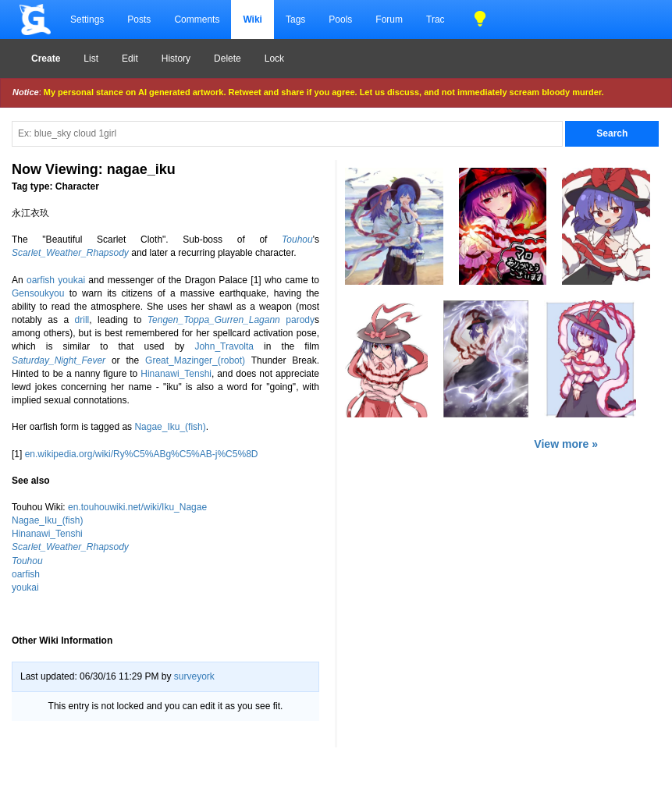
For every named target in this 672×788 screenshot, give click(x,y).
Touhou (297, 240)
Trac (436, 20)
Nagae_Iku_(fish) (170, 427)
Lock (274, 59)
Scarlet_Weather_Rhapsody (70, 253)
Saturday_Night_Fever (59, 360)
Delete (228, 59)
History (176, 59)
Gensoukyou (38, 293)
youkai (71, 280)
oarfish (41, 280)
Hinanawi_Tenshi (176, 374)
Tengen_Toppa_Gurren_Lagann (214, 320)
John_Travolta (224, 346)
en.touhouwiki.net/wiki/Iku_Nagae (137, 507)
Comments (197, 20)
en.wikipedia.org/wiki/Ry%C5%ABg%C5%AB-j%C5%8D (142, 454)
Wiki (252, 20)
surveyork (194, 676)
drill (82, 320)
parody (300, 320)
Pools (340, 20)
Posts (139, 20)
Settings (87, 20)
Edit (130, 59)
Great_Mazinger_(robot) (195, 360)
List (91, 59)
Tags (295, 20)
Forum (389, 20)
